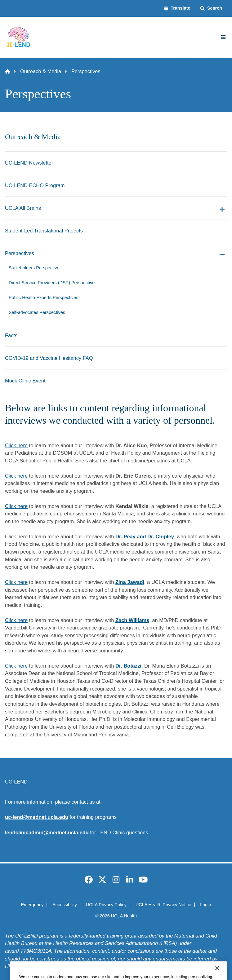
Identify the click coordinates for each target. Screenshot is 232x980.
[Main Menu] (223, 37)
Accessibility (65, 905)
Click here (16, 445)
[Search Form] (211, 8)
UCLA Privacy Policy (106, 905)
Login (205, 905)
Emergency (32, 905)
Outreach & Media (41, 71)
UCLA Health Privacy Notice (163, 905)
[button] (177, 8)
